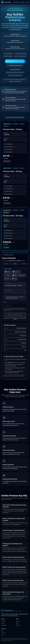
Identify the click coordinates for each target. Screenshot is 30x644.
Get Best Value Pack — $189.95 (15, 61)
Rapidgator (4, 625)
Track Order (22, 2)
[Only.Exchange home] (15, 611)
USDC (14, 279)
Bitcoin (7, 272)
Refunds (18, 625)
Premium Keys (16, 2)
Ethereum (16, 272)
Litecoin (22, 275)
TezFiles (3, 623)
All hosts (3, 621)
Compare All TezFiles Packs (15, 66)
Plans (2, 631)
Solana (7, 275)
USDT (7, 279)
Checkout (3, 633)
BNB (15, 275)
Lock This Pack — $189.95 (15, 315)
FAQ (17, 623)
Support (27, 2)
